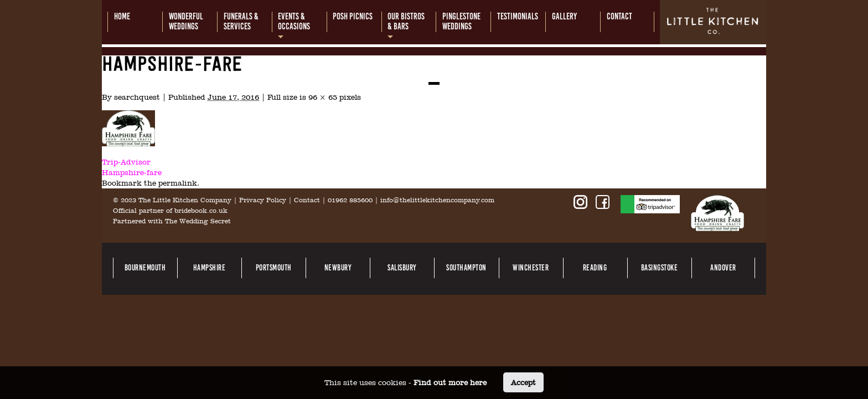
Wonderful (186, 22)
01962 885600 (350, 200)
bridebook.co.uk (201, 211)
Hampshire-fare (132, 172)
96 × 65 (323, 97)
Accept (523, 382)
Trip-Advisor (126, 162)
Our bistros (406, 22)
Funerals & (241, 22)
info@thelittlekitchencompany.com (437, 200)
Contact (307, 200)
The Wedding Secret (198, 221)
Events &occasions (294, 22)
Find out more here (450, 382)
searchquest (137, 97)
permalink (178, 183)
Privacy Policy (263, 200)
